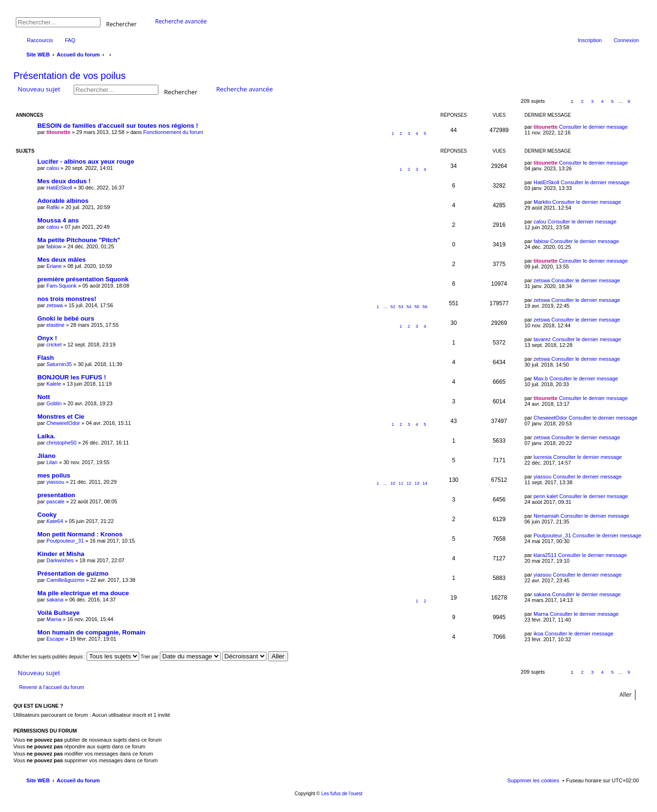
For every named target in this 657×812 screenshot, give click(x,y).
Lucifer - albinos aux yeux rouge (86, 161)
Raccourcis (40, 40)
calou (53, 168)
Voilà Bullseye (58, 613)
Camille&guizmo (65, 580)
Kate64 (55, 521)
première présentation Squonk (83, 279)
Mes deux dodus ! (64, 181)
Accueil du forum (78, 780)
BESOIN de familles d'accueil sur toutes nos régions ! (118, 126)
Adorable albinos (63, 201)
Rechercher (122, 24)
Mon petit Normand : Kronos (80, 534)
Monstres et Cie (61, 417)
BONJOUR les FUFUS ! (72, 377)
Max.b (541, 378)
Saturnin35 (59, 364)
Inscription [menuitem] (590, 40)
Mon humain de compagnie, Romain (91, 632)
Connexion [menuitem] (626, 40)
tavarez (542, 339)
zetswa (542, 280)
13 (417, 483)
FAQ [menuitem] (70, 40)
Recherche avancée (181, 21)
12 (409, 483)
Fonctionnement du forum (173, 132)
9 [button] (629, 101)
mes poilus (54, 475)
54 (409, 307)
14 (425, 483)
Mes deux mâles (61, 260)
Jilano (46, 456)
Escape (55, 639)
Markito (542, 202)
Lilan (52, 462)
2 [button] (582, 101)
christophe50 (61, 443)
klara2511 (545, 555)
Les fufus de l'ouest (342, 794)
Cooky (47, 515)
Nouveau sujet (39, 89)
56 (425, 307)
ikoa (538, 634)
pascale (56, 501)
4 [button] (602, 101)
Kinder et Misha (61, 554)
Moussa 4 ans (58, 220)
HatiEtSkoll (59, 188)
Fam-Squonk (61, 286)
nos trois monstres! (67, 299)
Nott (44, 397)
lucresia (543, 457)
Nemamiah (546, 516)
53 (401, 307)
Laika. (46, 436)
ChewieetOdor (63, 423)
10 (393, 483)
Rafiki (53, 207)
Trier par (181, 657)
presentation (56, 495)
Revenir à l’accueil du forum (52, 687)
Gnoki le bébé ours (66, 318)
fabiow (54, 246)
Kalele (54, 384)
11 (401, 483)
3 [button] (592, 101)
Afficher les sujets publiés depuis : (76, 657)
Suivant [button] (639, 102)
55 (417, 307)
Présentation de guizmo (73, 573)
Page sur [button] (557, 102)
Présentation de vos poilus (70, 76)
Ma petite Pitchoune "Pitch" (79, 240)
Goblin (54, 403)
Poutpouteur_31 (65, 541)
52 (393, 307)
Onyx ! (47, 338)
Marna (54, 619)
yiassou (55, 482)
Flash (45, 358)
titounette (58, 132)
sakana (55, 600)
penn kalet (546, 496)
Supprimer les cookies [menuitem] (533, 780)
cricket (54, 345)
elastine (56, 325)
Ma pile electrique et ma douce (83, 593)
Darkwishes (60, 560)
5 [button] (612, 101)
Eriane (54, 266)
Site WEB (38, 780)
